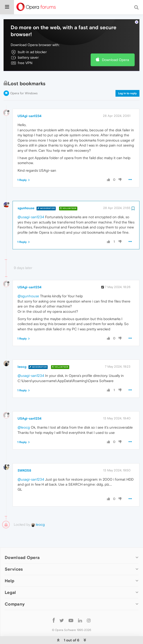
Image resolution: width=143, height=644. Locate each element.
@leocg (24, 413)
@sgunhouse (28, 282)
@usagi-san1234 (31, 202)
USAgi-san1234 (30, 101)
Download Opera (115, 45)
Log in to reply (127, 79)
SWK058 (24, 456)
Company (15, 590)
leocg (22, 352)
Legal (10, 578)
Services (14, 555)
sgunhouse (26, 194)
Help (9, 566)
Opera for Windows (24, 79)
